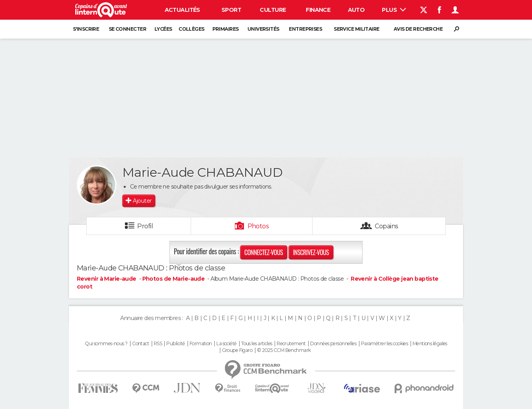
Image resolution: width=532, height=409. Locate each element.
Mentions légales (430, 344)
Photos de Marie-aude (174, 279)
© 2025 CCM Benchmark (284, 350)
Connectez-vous (264, 252)
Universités (263, 29)
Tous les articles (257, 344)
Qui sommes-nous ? (106, 344)
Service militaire (356, 29)
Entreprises (305, 29)
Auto (356, 10)
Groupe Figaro (237, 350)
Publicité (176, 344)
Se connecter (127, 29)
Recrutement (291, 344)
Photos (258, 226)
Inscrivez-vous (311, 252)
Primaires (226, 29)
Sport (231, 10)
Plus (394, 10)
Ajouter (142, 201)
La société (226, 344)
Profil (145, 226)
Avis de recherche (418, 29)
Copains (386, 226)
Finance (318, 10)
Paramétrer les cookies (385, 344)
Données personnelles (333, 344)
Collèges (192, 29)
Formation (201, 344)
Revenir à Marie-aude (107, 279)
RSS (158, 344)
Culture (273, 10)
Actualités (182, 10)
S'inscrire (86, 29)
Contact (140, 344)
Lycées (163, 29)
